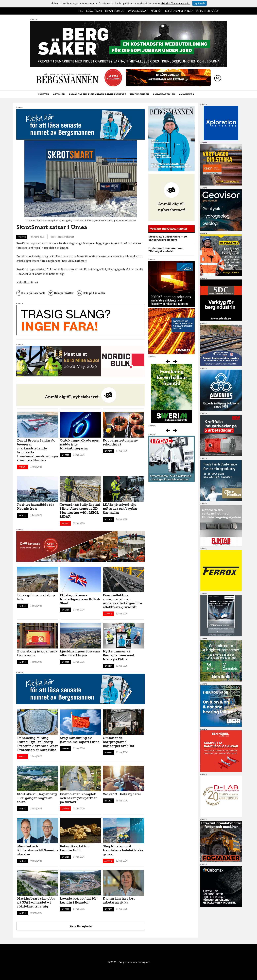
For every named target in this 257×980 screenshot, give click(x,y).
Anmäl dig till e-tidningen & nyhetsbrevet (98, 94)
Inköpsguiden (140, 94)
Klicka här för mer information (176, 3)
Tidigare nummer (115, 11)
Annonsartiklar (164, 94)
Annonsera (187, 94)
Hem (81, 11)
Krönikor (156, 11)
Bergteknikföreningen (179, 11)
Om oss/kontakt (138, 11)
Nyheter (43, 94)
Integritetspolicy (207, 11)
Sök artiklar (94, 11)
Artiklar (59, 94)
